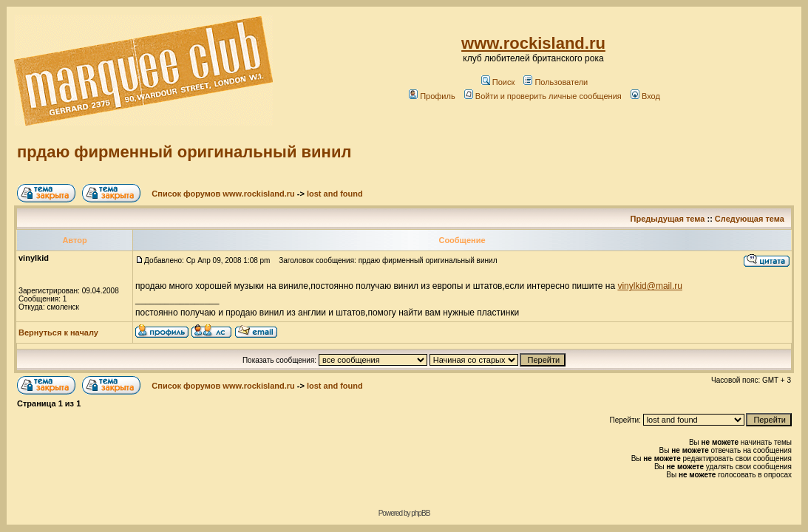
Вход (645, 96)
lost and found (335, 194)
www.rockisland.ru (533, 43)
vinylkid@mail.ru (650, 286)
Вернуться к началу (58, 332)
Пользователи (556, 82)
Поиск (498, 82)
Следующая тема (750, 219)
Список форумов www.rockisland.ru (223, 194)
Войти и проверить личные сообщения (543, 96)
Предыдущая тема (668, 219)
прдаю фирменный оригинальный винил (184, 152)
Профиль (432, 96)
